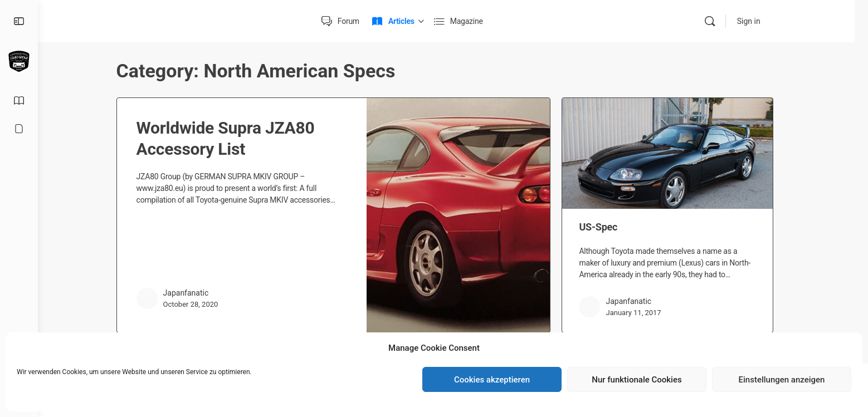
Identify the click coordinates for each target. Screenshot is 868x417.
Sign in (763, 21)
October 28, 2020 (199, 304)
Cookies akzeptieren (492, 380)
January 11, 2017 (642, 313)
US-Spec (606, 227)
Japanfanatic (194, 293)
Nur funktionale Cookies (637, 380)
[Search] (724, 21)
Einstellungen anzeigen (782, 380)
